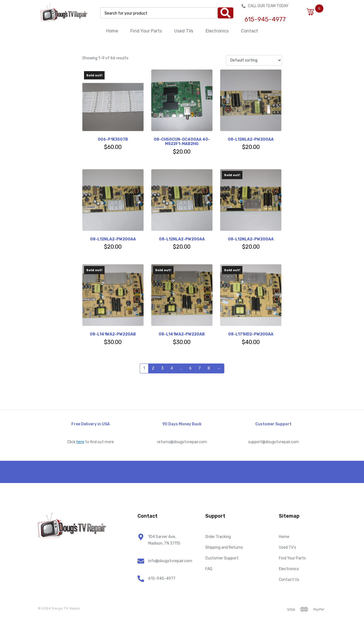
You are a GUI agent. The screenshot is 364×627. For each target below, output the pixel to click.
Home (112, 31)
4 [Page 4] (172, 368)
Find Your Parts (146, 31)
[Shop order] (254, 60)
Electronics (217, 31)
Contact (250, 31)
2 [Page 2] (153, 368)
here (80, 442)
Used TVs (184, 31)
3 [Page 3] (162, 368)
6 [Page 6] (190, 368)
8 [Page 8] (209, 368)
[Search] (226, 13)
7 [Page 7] (200, 368)
